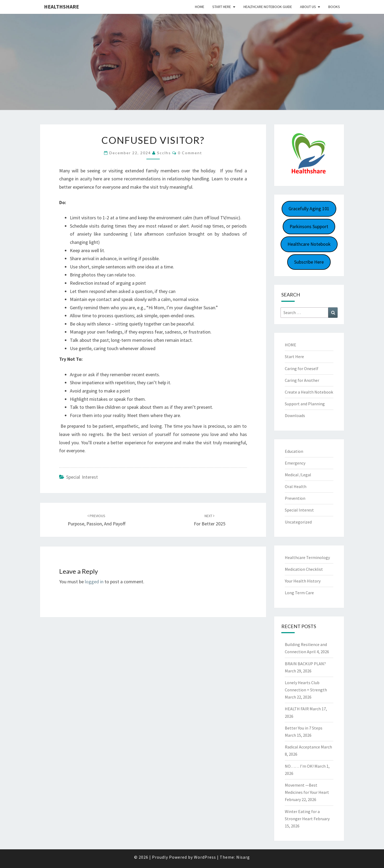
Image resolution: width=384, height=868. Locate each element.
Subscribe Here (309, 262)
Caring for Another (302, 380)
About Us (308, 7)
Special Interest (82, 477)
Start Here (222, 7)
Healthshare (61, 7)
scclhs (164, 153)
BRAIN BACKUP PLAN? (305, 664)
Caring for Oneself (302, 368)
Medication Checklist (304, 569)
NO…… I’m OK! (299, 766)
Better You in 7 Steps (304, 728)
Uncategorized (298, 522)
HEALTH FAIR (297, 709)
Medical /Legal (298, 475)
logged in (94, 582)
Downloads (295, 415)
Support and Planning (305, 404)
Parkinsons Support (309, 226)
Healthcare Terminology (307, 557)
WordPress (205, 857)
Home (200, 7)
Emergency (295, 463)
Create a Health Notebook (309, 392)
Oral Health (296, 486)
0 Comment (190, 153)
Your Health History (303, 581)
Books (334, 7)
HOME (291, 345)
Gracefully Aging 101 (309, 209)
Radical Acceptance (302, 747)
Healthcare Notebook (309, 244)
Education (294, 451)
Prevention (295, 498)
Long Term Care (299, 593)
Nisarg (243, 857)
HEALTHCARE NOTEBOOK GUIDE (268, 7)
